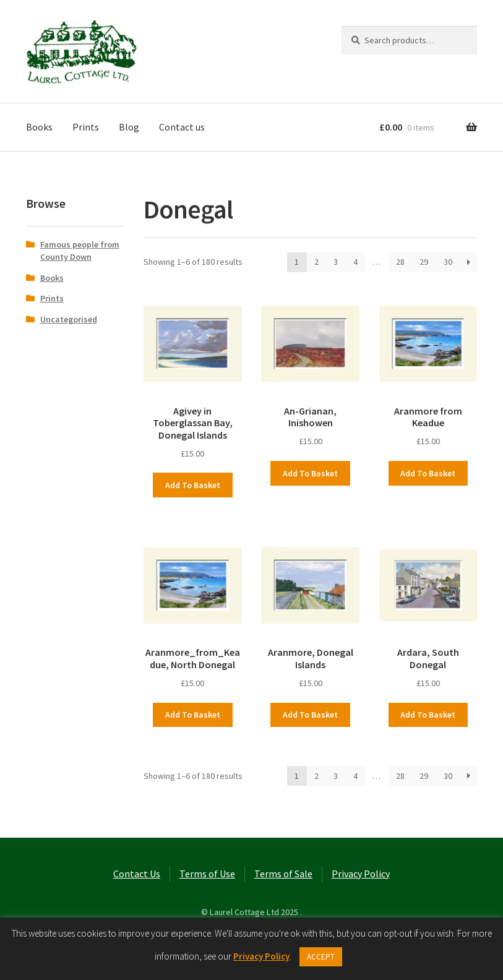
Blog (129, 127)
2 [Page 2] (316, 262)
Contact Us (137, 874)
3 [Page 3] (336, 262)
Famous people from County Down (80, 251)
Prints (86, 127)
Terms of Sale (283, 874)
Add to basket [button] (193, 485)
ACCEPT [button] (321, 957)
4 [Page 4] (355, 262)
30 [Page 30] (448, 262)
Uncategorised (69, 319)
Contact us (182, 127)
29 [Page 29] (424, 262)
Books (39, 127)
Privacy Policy (361, 874)
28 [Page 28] (400, 262)
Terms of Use (207, 874)
